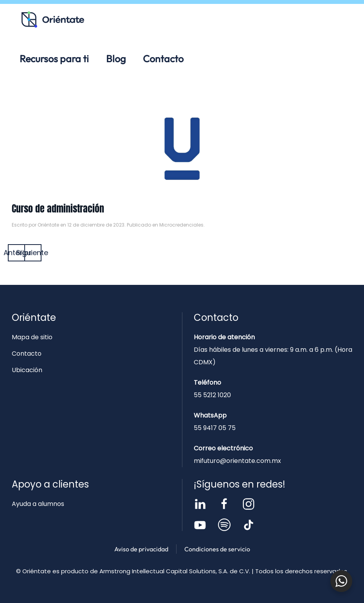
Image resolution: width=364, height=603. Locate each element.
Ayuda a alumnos (38, 504)
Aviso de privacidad (141, 549)
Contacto (163, 59)
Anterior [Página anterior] (16, 253)
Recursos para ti (54, 59)
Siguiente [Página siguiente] (33, 253)
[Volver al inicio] (53, 20)
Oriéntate (48, 225)
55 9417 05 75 (215, 428)
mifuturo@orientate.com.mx (237, 461)
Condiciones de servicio (217, 549)
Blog (116, 59)
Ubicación (27, 370)
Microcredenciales (181, 225)
